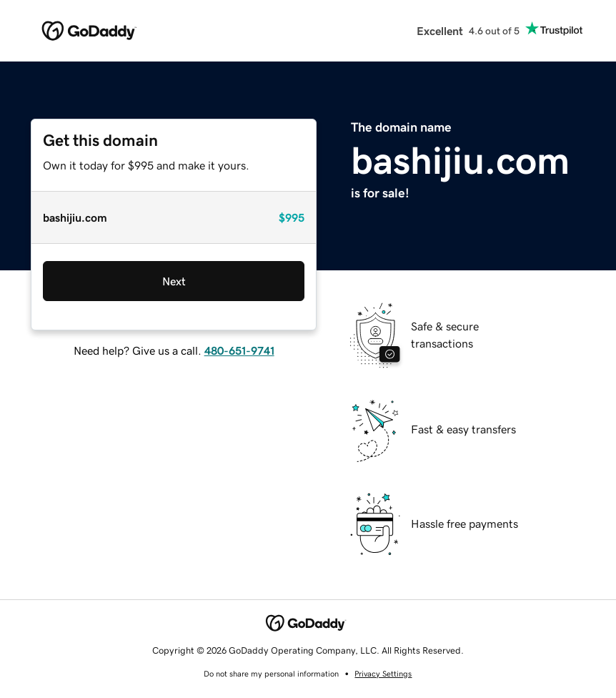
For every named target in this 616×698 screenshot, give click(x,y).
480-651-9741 (239, 350)
